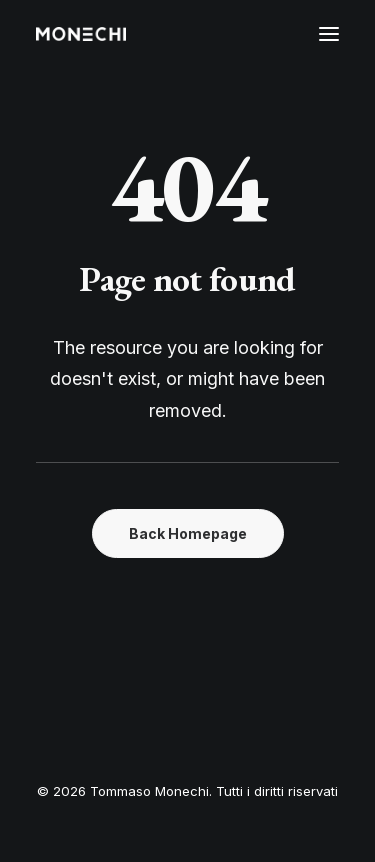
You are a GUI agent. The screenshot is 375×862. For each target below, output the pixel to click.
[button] (329, 34)
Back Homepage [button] (188, 533)
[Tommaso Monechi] (81, 34)
